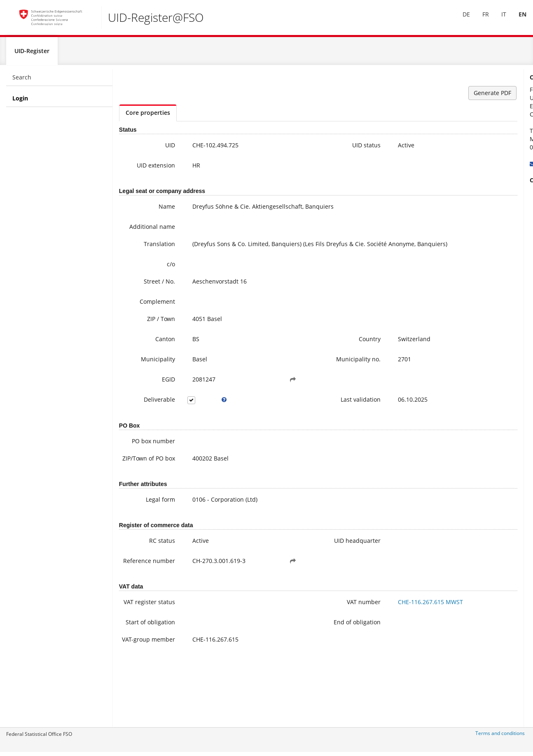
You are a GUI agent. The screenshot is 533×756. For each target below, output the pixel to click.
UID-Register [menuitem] (32, 54)
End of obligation (306, 681)
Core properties (148, 116)
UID (155, 148)
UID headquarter (302, 583)
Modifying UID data (482, 229)
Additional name (146, 234)
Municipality (143, 379)
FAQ (461, 220)
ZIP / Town (146, 338)
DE (461, 20)
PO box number (149, 470)
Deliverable (144, 425)
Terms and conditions (500, 736)
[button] (255, 405)
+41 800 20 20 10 (473, 134)
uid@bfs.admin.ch (472, 167)
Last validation (300, 425)
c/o (156, 284)
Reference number (146, 609)
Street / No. (144, 301)
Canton (150, 359)
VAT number (303, 651)
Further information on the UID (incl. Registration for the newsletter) (490, 204)
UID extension (141, 169)
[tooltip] (201, 425)
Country (309, 359)
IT (498, 20)
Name (152, 210)
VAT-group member (146, 706)
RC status (147, 579)
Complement (142, 321)
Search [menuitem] (22, 80)
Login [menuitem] (20, 101)
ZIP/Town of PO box (144, 496)
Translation (144, 255)
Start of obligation (146, 681)
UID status (305, 148)
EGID (153, 404)
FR (480, 20)
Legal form (145, 538)
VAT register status (143, 655)
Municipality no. (303, 383)
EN (517, 20)
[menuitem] (461, 20)
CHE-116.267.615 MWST (369, 651)
